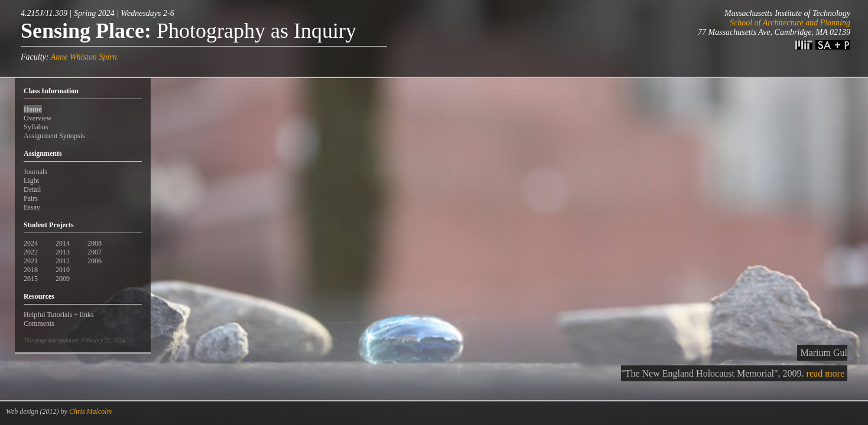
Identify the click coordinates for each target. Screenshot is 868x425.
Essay (32, 207)
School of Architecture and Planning (790, 23)
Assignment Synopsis (54, 136)
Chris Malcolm (90, 411)
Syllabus (36, 127)
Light (31, 181)
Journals (35, 172)
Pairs (31, 198)
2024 (31, 243)
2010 (63, 270)
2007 (95, 252)
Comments (39, 323)
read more (825, 373)
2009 (63, 279)
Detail (32, 189)
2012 (63, 261)
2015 (31, 279)
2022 (31, 252)
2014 (63, 243)
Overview (38, 118)
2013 (63, 252)
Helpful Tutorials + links (58, 315)
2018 (31, 270)
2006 (95, 261)
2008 (95, 243)
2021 (31, 261)
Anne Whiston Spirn (84, 57)
